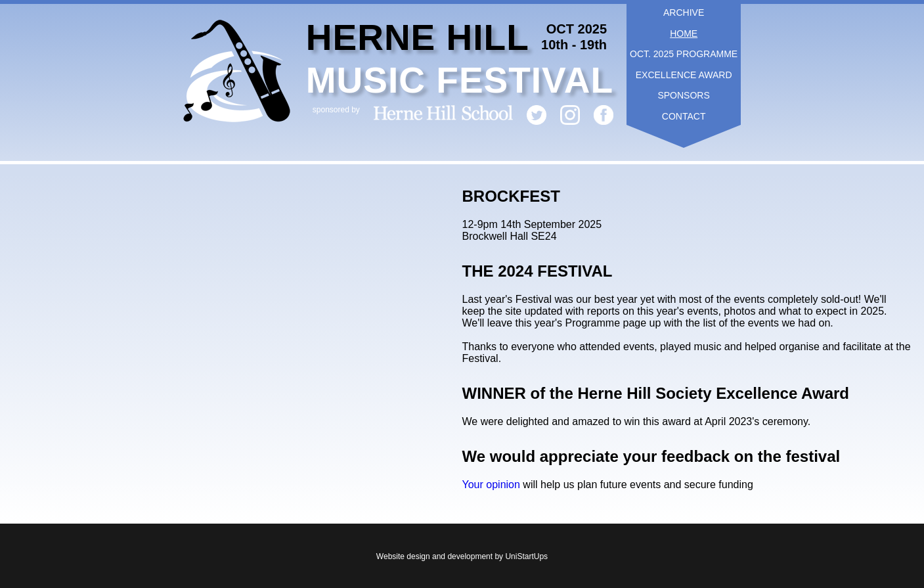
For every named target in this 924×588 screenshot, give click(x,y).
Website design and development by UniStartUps (462, 556)
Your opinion (493, 485)
